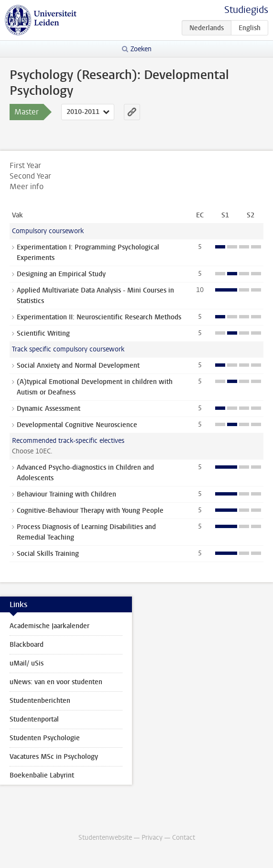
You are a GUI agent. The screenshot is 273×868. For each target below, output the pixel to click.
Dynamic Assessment (49, 409)
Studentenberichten (40, 701)
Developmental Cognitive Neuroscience (77, 425)
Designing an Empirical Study (61, 274)
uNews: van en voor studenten (56, 682)
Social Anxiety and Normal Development (78, 366)
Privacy (152, 838)
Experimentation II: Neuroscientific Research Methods (99, 317)
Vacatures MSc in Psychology (54, 757)
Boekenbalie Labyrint (42, 775)
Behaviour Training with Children (66, 494)
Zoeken (141, 49)
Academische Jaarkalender (49, 626)
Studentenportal (34, 719)
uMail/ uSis (27, 663)
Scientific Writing (43, 333)
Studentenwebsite (105, 838)
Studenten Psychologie (45, 738)
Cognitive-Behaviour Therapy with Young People (90, 511)
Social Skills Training (48, 554)
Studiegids (246, 10)
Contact (184, 838)
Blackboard (27, 645)
